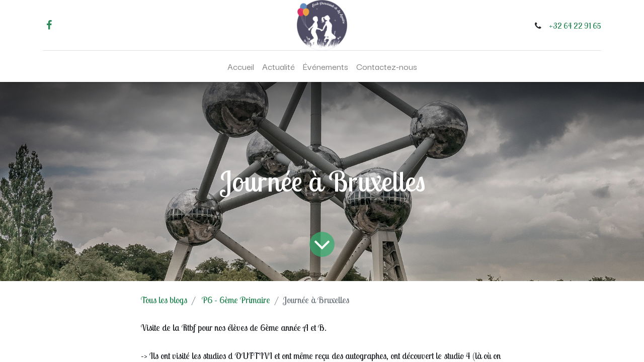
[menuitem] (241, 66)
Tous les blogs (164, 300)
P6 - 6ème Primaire (236, 300)
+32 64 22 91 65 (575, 26)
